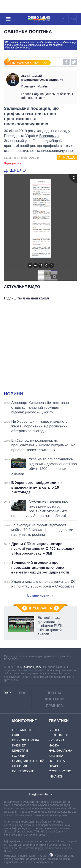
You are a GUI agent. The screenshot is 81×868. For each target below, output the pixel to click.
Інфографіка (41, 608)
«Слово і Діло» (32, 667)
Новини (14, 394)
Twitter (74, 62)
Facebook (66, 62)
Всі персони (23, 771)
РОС (73, 19)
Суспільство (60, 771)
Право (54, 766)
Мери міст (21, 766)
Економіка (58, 735)
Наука (54, 745)
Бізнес (55, 730)
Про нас (54, 693)
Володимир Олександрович (48, 78)
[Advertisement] (40, 347)
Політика (57, 761)
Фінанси (56, 776)
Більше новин (40, 595)
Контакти (54, 699)
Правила (54, 706)
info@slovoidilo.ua (40, 794)
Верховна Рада (26, 740)
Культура (57, 740)
